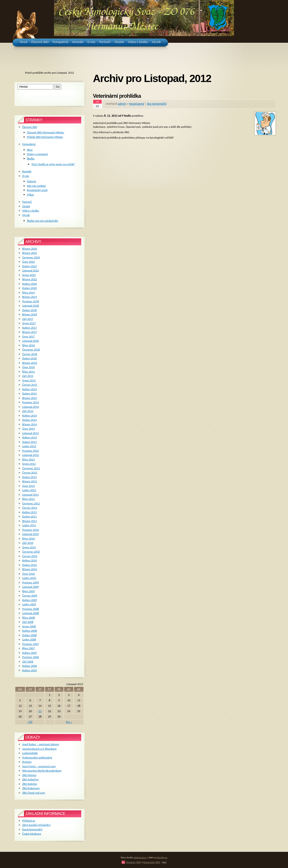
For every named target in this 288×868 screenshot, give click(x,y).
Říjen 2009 (29, 591)
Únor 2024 (29, 262)
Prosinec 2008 (31, 609)
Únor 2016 (29, 367)
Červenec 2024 (31, 257)
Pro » (69, 722)
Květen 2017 (30, 328)
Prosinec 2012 (31, 451)
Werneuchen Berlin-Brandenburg (42, 771)
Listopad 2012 (31, 455)
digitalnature (140, 857)
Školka (31, 158)
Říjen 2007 (29, 648)
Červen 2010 (30, 556)
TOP (164, 863)
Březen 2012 (30, 481)
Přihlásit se (29, 821)
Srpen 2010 (29, 547)
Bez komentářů (157, 104)
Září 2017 (28, 319)
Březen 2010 (30, 569)
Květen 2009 (30, 600)
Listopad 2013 (31, 433)
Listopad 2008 (31, 613)
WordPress (162, 857)
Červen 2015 (30, 385)
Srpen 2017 (29, 323)
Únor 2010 (29, 574)
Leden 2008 (29, 639)
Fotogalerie (29, 144)
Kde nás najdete (36, 186)
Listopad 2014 (31, 407)
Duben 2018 (29, 310)
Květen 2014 (30, 416)
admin (122, 104)
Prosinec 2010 (31, 530)
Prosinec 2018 (31, 301)
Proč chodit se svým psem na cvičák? (53, 164)
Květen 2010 (30, 560)
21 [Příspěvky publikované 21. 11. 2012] (40, 711)
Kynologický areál (37, 190)
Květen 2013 (30, 437)
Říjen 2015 (29, 372)
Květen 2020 (30, 284)
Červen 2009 (30, 596)
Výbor (30, 195)
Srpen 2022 (29, 275)
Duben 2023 (29, 266)
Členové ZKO (30, 127)
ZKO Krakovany (31, 788)
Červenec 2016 (31, 350)
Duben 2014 (29, 420)
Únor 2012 (29, 486)
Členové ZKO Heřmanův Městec (46, 132)
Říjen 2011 (29, 499)
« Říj (30, 722)
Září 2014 (28, 411)
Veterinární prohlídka (117, 96)
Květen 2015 (30, 389)
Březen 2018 (30, 314)
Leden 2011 (29, 525)
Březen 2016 (30, 363)
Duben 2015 (29, 393)
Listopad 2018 (31, 306)
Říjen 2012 (29, 459)
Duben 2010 (29, 565)
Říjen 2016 (29, 345)
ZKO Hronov (29, 775)
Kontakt (27, 171)
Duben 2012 (29, 477)
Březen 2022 (30, 279)
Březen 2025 (30, 253)
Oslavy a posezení (37, 154)
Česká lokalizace (32, 834)
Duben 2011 (29, 516)
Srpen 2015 (29, 380)
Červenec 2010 (31, 552)
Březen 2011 (30, 521)
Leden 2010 (29, 578)
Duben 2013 (29, 442)
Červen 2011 (30, 508)
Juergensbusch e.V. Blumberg (39, 749)
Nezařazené (136, 104)
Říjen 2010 (29, 539)
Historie (32, 181)
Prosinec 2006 (31, 657)
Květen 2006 (30, 666)
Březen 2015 (30, 398)
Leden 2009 (29, 604)
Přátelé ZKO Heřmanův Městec (45, 137)
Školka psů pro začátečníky (43, 221)
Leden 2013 (29, 446)
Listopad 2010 (31, 534)
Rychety (27, 762)
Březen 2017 (30, 332)
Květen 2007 (30, 653)
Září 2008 (28, 622)
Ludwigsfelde (30, 753)
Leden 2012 (29, 490)
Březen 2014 (30, 424)
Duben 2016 (29, 358)
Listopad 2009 (31, 587)
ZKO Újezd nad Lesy (34, 793)
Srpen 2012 (29, 464)
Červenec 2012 (31, 468)
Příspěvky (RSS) (134, 862)
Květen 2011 (30, 512)
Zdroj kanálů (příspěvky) (36, 825)
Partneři (27, 202)
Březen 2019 (30, 297)
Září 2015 (28, 376)
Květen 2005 (30, 670)
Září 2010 (28, 543)
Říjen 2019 (29, 293)
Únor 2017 (29, 336)
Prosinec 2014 (31, 402)
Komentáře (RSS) (152, 862)
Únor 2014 (29, 429)
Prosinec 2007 (31, 644)
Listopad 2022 (31, 270)
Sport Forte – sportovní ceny (39, 766)
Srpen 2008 (29, 626)
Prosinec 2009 (31, 582)
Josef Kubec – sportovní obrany (41, 744)
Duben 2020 (29, 288)
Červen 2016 (30, 354)
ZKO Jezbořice (30, 779)
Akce (30, 150)
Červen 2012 (30, 473)
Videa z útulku (31, 211)
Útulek (26, 206)
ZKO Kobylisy (30, 784)
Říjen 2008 (29, 618)
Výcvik (26, 215)
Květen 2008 (30, 631)
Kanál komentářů (32, 829)
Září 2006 (28, 662)
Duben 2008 (29, 635)
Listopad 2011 (31, 495)
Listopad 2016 (31, 341)
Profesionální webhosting (37, 758)
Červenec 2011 (31, 503)
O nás (26, 176)
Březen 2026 (30, 249)
